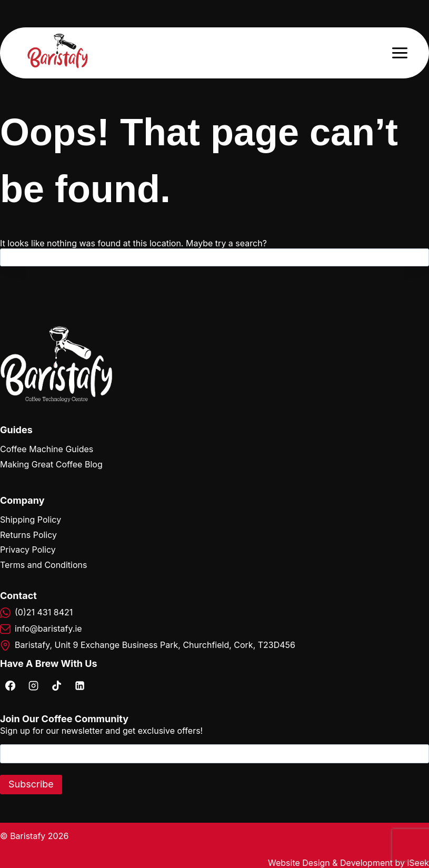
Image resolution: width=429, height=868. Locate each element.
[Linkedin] (79, 685)
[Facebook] (10, 685)
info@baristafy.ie (48, 628)
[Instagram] (33, 685)
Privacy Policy (28, 550)
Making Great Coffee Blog (51, 464)
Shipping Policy (31, 520)
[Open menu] (400, 53)
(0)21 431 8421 (44, 612)
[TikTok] (56, 685)
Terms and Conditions (43, 565)
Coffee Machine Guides (47, 449)
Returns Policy (28, 535)
